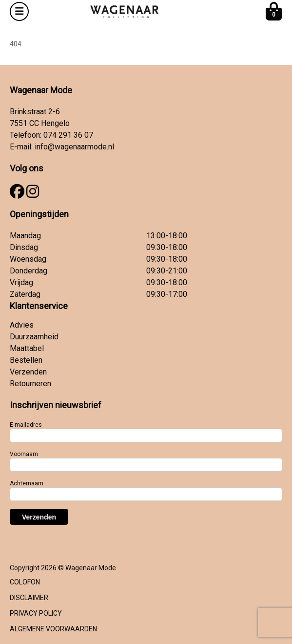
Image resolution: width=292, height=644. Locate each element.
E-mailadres (26, 425)
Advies (22, 325)
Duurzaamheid (34, 337)
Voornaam (24, 454)
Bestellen (26, 360)
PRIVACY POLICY (36, 613)
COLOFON (25, 582)
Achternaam (27, 483)
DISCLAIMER (29, 598)
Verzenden (28, 372)
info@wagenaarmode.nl (74, 147)
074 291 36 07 (68, 135)
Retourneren (30, 384)
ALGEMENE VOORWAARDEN (53, 629)
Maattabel (27, 348)
